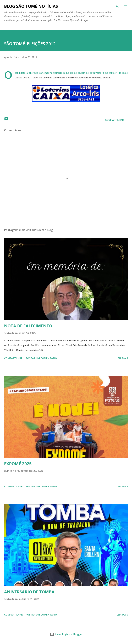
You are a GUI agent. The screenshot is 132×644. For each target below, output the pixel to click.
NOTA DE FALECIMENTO (28, 326)
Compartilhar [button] (114, 120)
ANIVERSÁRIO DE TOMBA (29, 592)
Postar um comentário (41, 358)
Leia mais (122, 358)
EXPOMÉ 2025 (18, 464)
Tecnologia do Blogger (66, 634)
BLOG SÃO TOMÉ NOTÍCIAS (31, 6)
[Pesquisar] (118, 6)
